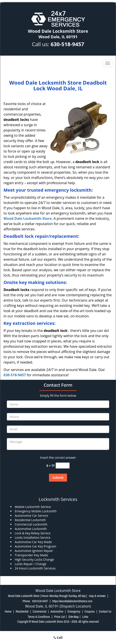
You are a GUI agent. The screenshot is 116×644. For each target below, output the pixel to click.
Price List (60, 617)
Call (58, 638)
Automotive (57, 611)
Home (8, 611)
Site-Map (73, 617)
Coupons (90, 611)
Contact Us (105, 611)
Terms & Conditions (39, 617)
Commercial (40, 611)
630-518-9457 (67, 44)
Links (85, 617)
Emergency (74, 611)
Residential (22, 611)
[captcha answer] (63, 466)
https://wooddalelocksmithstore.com (72, 601)
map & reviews (97, 596)
